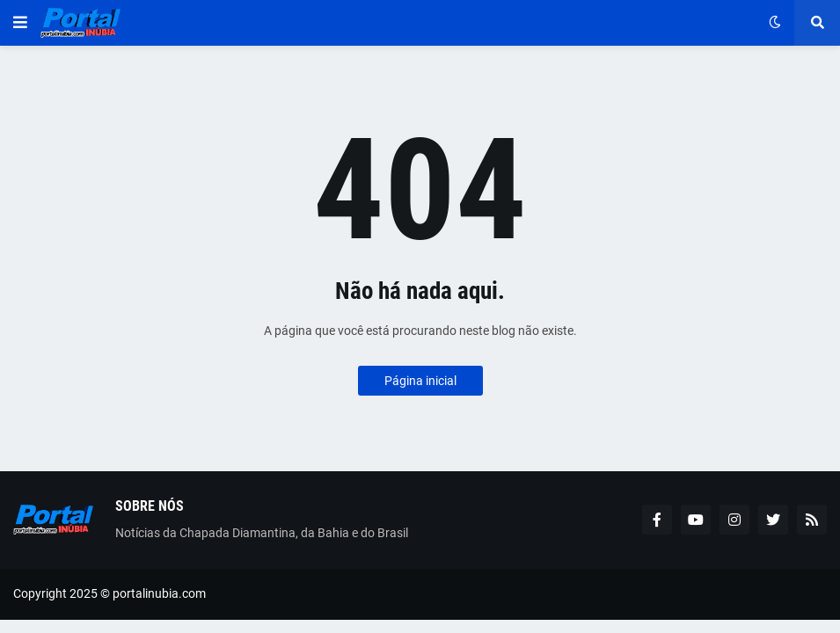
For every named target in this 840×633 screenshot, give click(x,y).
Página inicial (420, 381)
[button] (20, 23)
